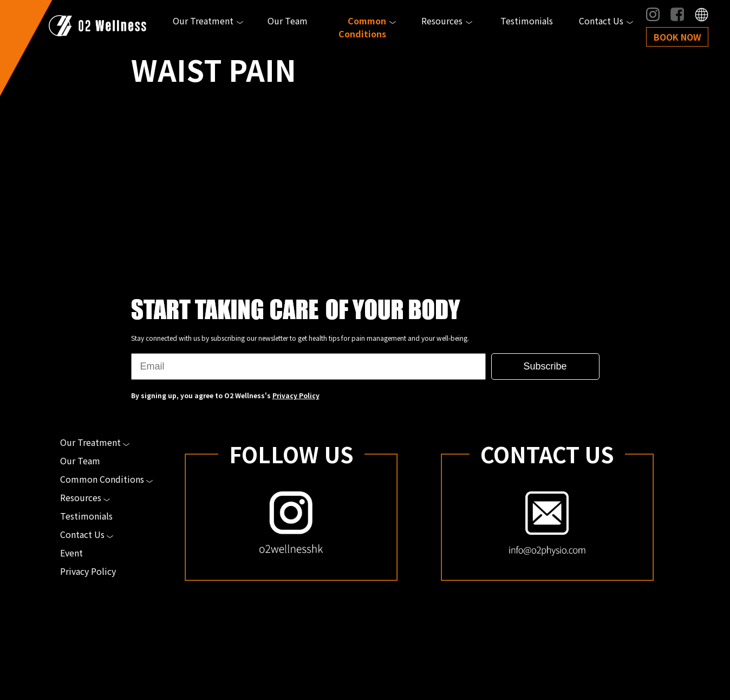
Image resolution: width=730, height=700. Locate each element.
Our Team (288, 21)
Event (71, 553)
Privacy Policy (296, 395)
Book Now (677, 37)
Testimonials (527, 21)
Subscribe (545, 366)
